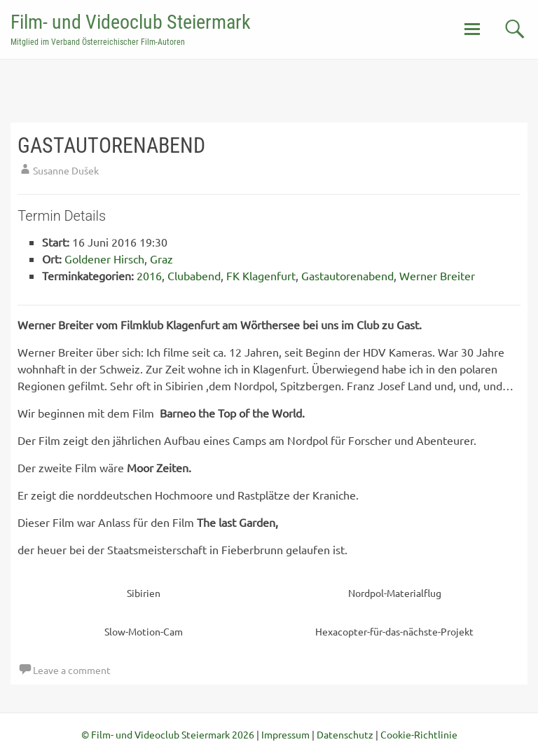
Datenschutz (345, 734)
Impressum (285, 734)
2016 (149, 275)
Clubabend (194, 275)
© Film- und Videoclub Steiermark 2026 (168, 734)
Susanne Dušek (66, 170)
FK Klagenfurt (261, 275)
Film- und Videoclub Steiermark (131, 22)
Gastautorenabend (347, 275)
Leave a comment (72, 670)
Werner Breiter (437, 275)
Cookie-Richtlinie (419, 734)
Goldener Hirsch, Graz (119, 259)
